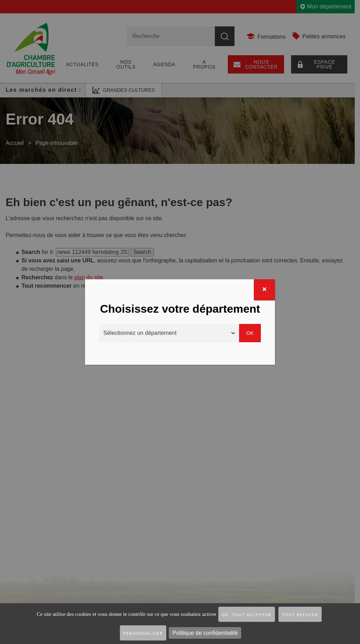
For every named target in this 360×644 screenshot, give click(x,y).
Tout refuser (300, 615)
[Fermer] (264, 290)
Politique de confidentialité (205, 633)
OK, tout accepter (247, 615)
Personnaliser (143, 633)
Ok (250, 333)
